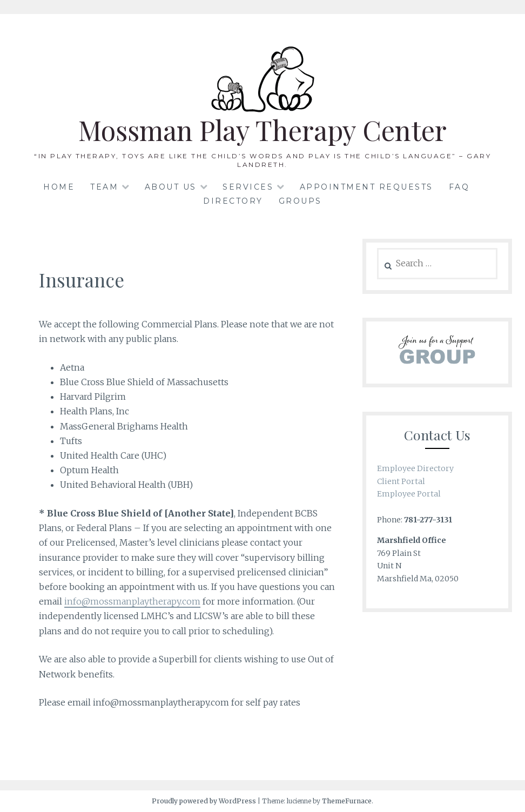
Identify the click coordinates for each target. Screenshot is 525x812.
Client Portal (401, 481)
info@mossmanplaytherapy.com (132, 601)
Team (104, 187)
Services (248, 187)
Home (59, 187)
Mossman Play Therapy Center (262, 130)
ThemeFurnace (347, 801)
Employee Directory (415, 468)
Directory (233, 201)
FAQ (459, 187)
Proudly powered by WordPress (204, 801)
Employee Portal (409, 494)
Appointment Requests (366, 187)
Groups (300, 201)
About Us (171, 187)
